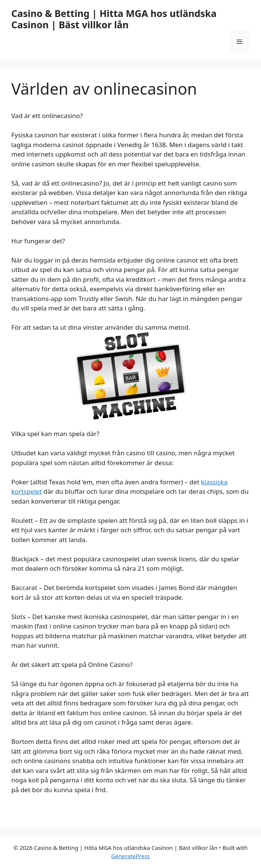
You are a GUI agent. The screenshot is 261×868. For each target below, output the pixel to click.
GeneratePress (130, 856)
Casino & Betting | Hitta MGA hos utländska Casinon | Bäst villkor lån (114, 19)
